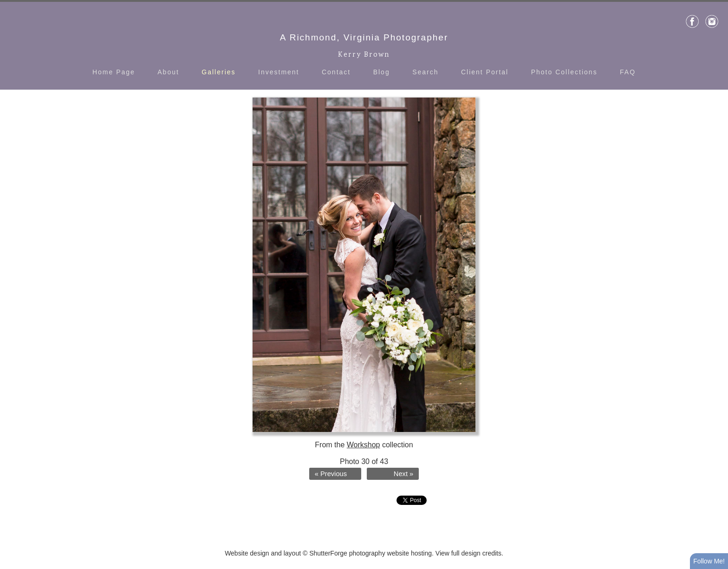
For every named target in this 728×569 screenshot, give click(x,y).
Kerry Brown (364, 55)
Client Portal (485, 72)
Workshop (364, 445)
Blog (382, 72)
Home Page (114, 72)
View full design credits (468, 553)
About (168, 72)
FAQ (628, 72)
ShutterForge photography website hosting (370, 553)
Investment (279, 72)
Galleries (218, 72)
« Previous (331, 474)
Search (425, 72)
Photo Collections (564, 72)
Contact (336, 72)
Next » (403, 474)
